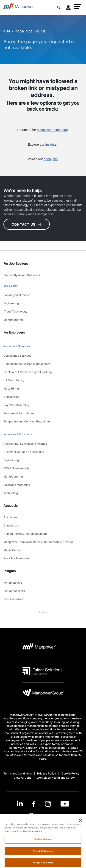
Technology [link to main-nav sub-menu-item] (11, 493)
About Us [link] (11, 506)
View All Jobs (22, 778)
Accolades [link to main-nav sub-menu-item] (10, 517)
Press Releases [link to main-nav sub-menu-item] (13, 599)
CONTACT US (27, 224)
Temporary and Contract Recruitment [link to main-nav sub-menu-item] (28, 421)
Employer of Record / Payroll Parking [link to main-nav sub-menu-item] (28, 372)
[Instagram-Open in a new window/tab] (48, 804)
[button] (78, 7)
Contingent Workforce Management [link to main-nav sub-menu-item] (27, 364)
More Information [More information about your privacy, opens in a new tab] (33, 834)
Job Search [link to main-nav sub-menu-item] (11, 286)
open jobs (51, 159)
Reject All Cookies (43, 854)
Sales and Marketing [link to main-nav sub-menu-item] (17, 485)
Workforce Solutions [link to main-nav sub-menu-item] (17, 346)
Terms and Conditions (18, 773)
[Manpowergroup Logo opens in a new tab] (43, 694)
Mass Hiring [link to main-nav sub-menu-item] (11, 389)
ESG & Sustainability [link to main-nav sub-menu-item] (17, 468)
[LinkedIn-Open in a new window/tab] (20, 803)
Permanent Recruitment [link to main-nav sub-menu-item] (19, 413)
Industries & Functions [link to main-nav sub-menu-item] (18, 434)
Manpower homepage (52, 130)
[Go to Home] (19, 7)
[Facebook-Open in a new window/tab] (34, 804)
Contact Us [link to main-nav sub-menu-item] (11, 525)
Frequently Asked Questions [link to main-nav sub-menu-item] (22, 275)
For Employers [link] (14, 332)
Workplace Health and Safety (56, 778)
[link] (43, 804)
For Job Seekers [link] (16, 263)
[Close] (80, 824)
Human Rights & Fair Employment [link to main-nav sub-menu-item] (25, 534)
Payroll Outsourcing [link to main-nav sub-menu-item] (16, 405)
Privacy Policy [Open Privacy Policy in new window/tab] (47, 773)
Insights (51, 144)
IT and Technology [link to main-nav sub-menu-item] (15, 311)
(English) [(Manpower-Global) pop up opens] (43, 815)
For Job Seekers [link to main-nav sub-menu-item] (14, 591)
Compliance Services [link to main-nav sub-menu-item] (17, 356)
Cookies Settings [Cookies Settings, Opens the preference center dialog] (43, 842)
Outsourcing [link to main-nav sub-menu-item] (11, 397)
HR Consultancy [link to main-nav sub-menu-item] (14, 380)
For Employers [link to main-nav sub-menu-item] (13, 583)
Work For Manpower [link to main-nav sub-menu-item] (17, 558)
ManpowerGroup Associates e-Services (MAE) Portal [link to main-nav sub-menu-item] (38, 542)
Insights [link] (10, 571)
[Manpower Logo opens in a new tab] (39, 648)
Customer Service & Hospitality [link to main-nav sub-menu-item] (24, 452)
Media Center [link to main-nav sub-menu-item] (12, 550)
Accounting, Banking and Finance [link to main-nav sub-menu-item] (25, 444)
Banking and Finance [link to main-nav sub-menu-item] (17, 295)
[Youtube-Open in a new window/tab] (65, 804)
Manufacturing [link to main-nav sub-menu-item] (13, 320)
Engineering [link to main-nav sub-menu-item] (11, 303)
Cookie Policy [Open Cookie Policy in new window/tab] (70, 773)
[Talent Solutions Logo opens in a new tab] (43, 671)
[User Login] (68, 8)
